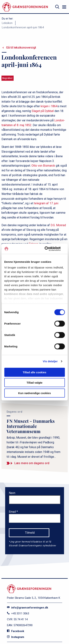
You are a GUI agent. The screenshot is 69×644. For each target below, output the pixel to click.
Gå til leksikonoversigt (21, 48)
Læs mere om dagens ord (32, 463)
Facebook (16, 631)
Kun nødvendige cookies (35, 393)
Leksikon (7, 23)
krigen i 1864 (49, 106)
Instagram (16, 637)
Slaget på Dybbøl (43, 111)
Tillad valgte (34, 383)
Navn (12, 493)
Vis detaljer (50, 361)
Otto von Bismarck (43, 166)
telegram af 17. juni (46, 203)
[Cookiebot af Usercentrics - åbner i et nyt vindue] (49, 249)
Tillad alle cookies (34, 372)
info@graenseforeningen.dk (28, 608)
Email (13, 512)
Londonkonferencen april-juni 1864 (23, 27)
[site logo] (25, 7)
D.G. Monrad (58, 225)
